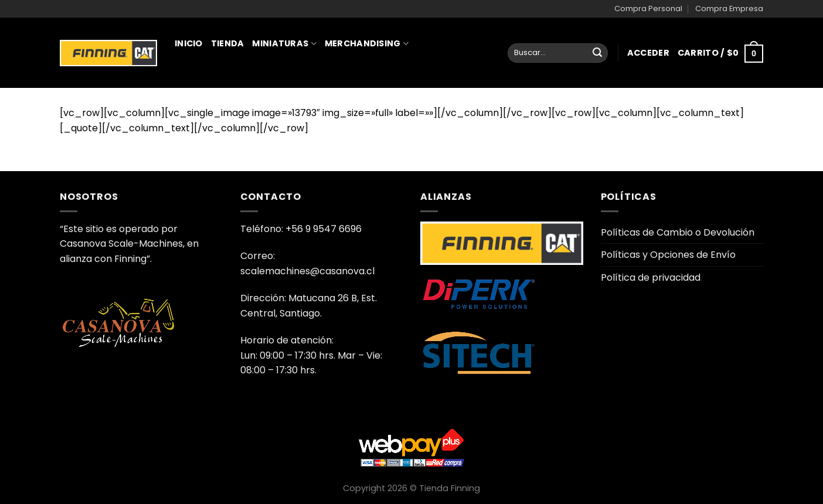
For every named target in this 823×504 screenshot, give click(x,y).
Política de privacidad (651, 277)
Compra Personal (648, 8)
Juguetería (207, 95)
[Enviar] (597, 53)
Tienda (228, 43)
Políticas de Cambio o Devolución (678, 232)
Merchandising (367, 43)
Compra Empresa (729, 8)
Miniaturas (284, 43)
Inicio (189, 43)
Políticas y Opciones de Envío (668, 255)
